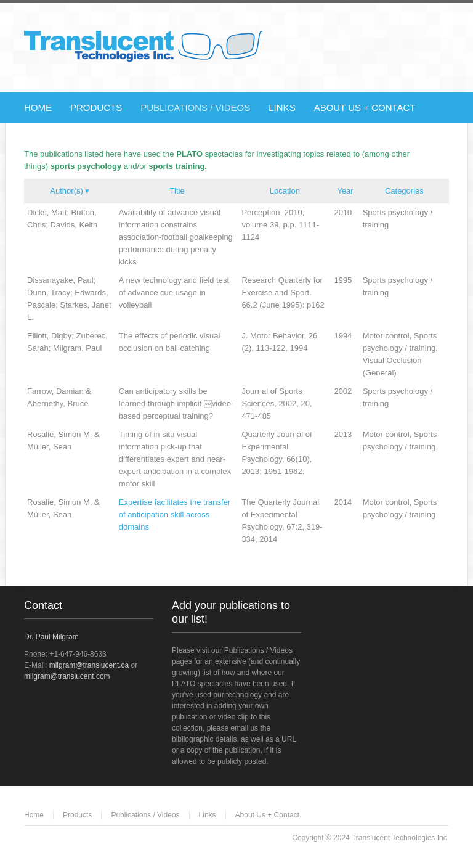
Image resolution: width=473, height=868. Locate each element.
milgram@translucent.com (67, 676)
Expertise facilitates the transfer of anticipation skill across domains (175, 514)
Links (208, 815)
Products (77, 815)
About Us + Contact (267, 815)
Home (34, 815)
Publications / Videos (145, 815)
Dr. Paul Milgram (51, 637)
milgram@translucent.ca (89, 665)
